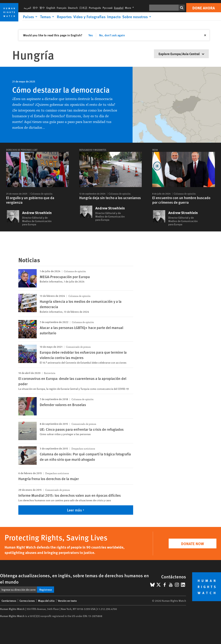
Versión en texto (67, 601)
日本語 (83, 8)
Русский (108, 8)
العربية (27, 8)
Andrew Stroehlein (37, 213)
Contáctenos (9, 601)
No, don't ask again (112, 35)
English (51, 8)
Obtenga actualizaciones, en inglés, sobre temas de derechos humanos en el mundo (74, 578)
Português (95, 8)
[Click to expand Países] (31, 17)
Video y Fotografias (89, 17)
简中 (35, 8)
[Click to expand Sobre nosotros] (137, 17)
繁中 (42, 8)
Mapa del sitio (46, 601)
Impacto (114, 17)
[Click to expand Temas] (48, 17)
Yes (91, 35)
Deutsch (73, 8)
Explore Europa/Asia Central (181, 54)
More (130, 8)
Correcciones (27, 601)
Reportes (64, 17)
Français (62, 8)
